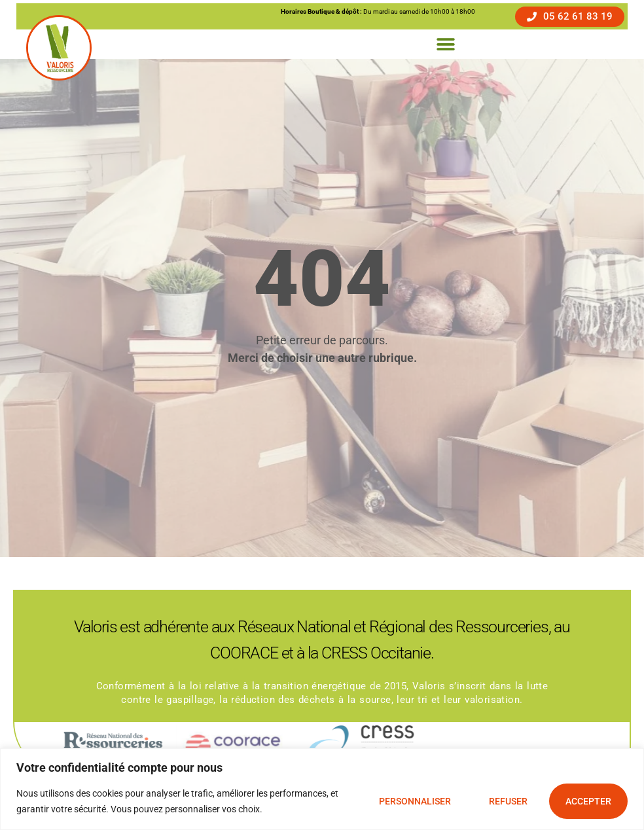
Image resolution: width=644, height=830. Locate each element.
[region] (322, 789)
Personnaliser (415, 801)
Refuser (508, 801)
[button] (445, 44)
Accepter (588, 801)
